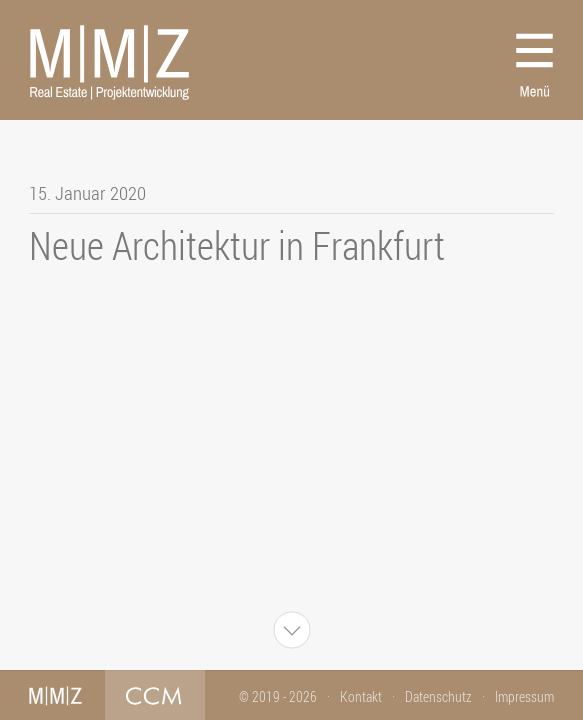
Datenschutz (438, 696)
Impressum (524, 696)
